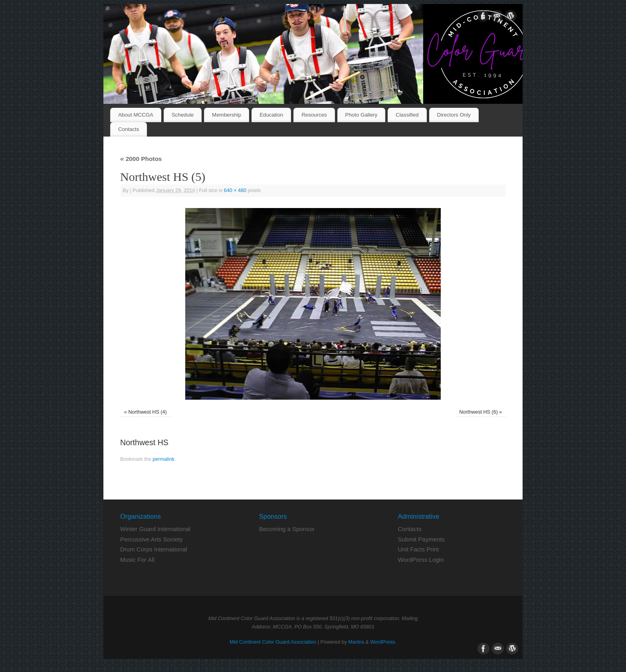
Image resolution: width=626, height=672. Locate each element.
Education (271, 115)
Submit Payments (421, 539)
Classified (407, 115)
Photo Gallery (362, 115)
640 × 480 (235, 190)
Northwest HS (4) (148, 412)
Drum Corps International (154, 549)
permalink (163, 459)
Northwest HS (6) (478, 412)
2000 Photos (141, 159)
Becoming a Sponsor (287, 529)
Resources (314, 115)
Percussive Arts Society (152, 539)
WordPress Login (421, 560)
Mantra (356, 642)
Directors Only (454, 115)
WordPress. (383, 642)
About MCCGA (136, 115)
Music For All (137, 560)
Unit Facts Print (418, 549)
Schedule (183, 115)
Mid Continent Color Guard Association (273, 642)
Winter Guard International (155, 529)
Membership (227, 115)
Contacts (129, 129)
